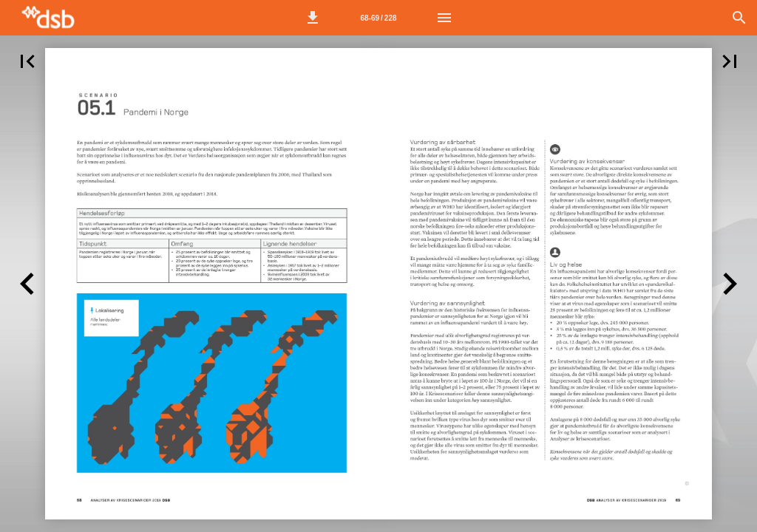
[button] (313, 18)
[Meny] (444, 18)
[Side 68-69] (378, 18)
